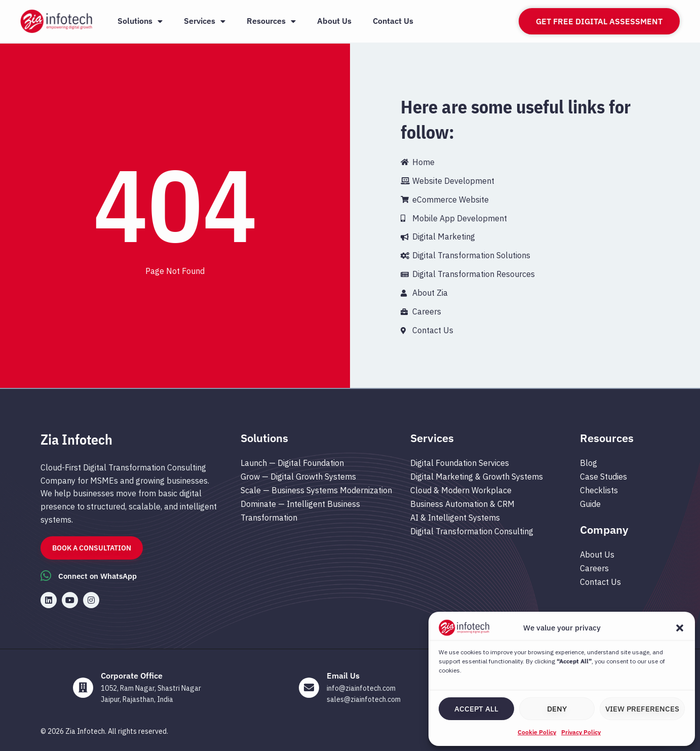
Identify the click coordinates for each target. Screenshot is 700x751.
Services (205, 21)
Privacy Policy (581, 732)
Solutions (140, 21)
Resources (271, 21)
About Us (334, 21)
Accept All (476, 709)
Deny (557, 709)
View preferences (642, 709)
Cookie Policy (537, 732)
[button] (680, 628)
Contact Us (393, 21)
